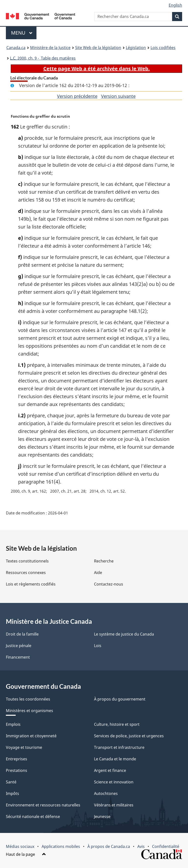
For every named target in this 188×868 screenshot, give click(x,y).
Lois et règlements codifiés (31, 584)
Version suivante (118, 96)
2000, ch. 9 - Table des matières (43, 58)
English (175, 5)
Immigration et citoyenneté (31, 736)
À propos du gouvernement (120, 699)
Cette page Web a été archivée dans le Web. (97, 69)
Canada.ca (16, 48)
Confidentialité (166, 846)
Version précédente (77, 96)
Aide (98, 573)
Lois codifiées (163, 48)
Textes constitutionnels (27, 561)
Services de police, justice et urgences (129, 736)
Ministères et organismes (29, 711)
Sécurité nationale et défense (33, 817)
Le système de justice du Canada (124, 634)
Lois (98, 646)
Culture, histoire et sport (117, 724)
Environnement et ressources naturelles (43, 805)
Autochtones (106, 793)
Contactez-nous (109, 584)
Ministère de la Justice (50, 48)
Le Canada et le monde (115, 759)
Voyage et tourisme (24, 747)
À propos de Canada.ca (109, 846)
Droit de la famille (22, 634)
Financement (18, 657)
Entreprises (17, 759)
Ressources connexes (26, 573)
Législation (136, 48)
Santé (11, 782)
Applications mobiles (61, 846)
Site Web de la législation (98, 48)
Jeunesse (102, 817)
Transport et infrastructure (119, 747)
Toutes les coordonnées (28, 699)
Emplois (13, 724)
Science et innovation (114, 782)
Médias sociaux (20, 846)
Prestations (17, 770)
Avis (141, 846)
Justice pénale (19, 646)
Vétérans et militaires (114, 805)
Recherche (104, 561)
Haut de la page (26, 854)
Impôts (12, 793)
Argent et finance (110, 770)
